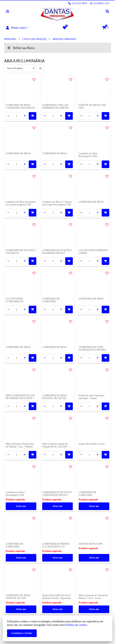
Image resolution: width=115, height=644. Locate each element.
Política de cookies (77, 625)
